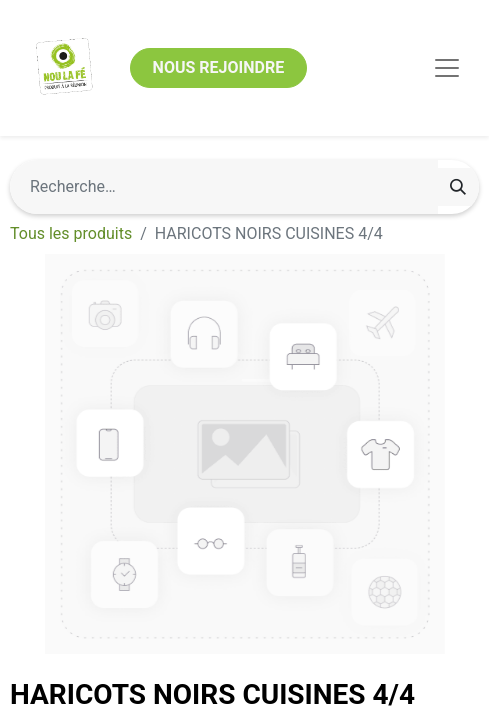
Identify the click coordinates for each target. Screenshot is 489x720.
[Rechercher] (458, 187)
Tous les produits (71, 233)
